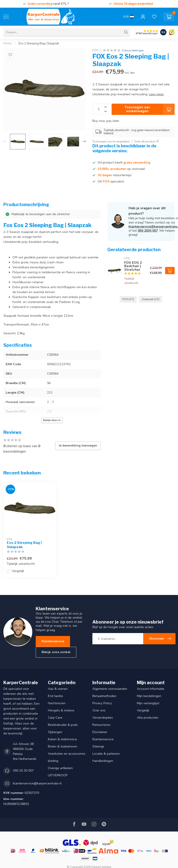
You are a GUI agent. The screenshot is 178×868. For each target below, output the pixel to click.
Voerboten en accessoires (67, 754)
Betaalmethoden (104, 696)
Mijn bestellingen (149, 696)
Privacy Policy (102, 703)
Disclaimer (100, 732)
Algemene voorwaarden (110, 689)
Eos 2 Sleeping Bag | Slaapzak (39, 43)
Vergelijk (18, 571)
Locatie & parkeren (106, 754)
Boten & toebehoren (63, 746)
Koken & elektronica (62, 739)
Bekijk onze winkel (56, 652)
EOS (128, 299)
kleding (53, 761)
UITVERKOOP (58, 775)
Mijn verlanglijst (148, 703)
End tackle (55, 696)
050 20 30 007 (23, 771)
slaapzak (151, 299)
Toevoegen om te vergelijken (111, 141)
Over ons (99, 710)
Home (8, 43)
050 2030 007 (148, 231)
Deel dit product (147, 141)
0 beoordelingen (133, 50)
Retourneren (101, 725)
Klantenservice (53, 641)
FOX (95, 50)
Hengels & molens (61, 710)
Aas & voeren (58, 689)
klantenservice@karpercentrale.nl (37, 783)
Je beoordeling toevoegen (78, 446)
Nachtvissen (57, 703)
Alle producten (148, 718)
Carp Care (55, 718)
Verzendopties (103, 718)
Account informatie (151, 689)
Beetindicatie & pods (63, 725)
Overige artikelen (60, 768)
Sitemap (98, 746)
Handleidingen (103, 761)
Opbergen (55, 732)
